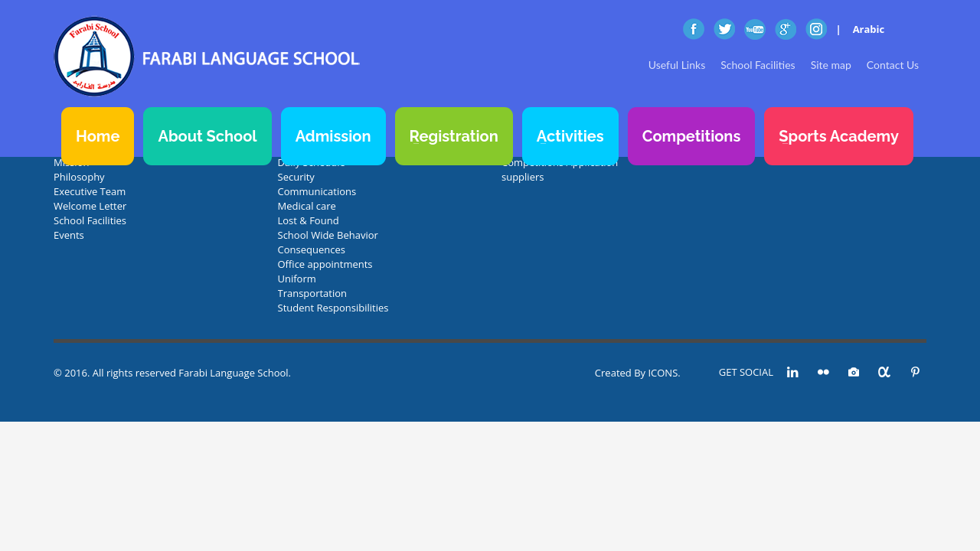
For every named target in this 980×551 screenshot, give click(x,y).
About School (207, 136)
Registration (454, 136)
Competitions (692, 136)
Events (69, 235)
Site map (831, 65)
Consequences (312, 249)
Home (98, 136)
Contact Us (893, 65)
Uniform (297, 279)
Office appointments (325, 264)
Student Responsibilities (333, 308)
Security (296, 177)
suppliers (523, 177)
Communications (317, 191)
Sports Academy (839, 136)
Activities (570, 136)
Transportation (313, 293)
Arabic (869, 29)
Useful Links (677, 65)
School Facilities (758, 65)
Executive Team (90, 191)
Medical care (307, 206)
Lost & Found (309, 220)
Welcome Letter (90, 206)
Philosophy (79, 177)
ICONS (663, 373)
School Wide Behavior (328, 235)
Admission (333, 136)
